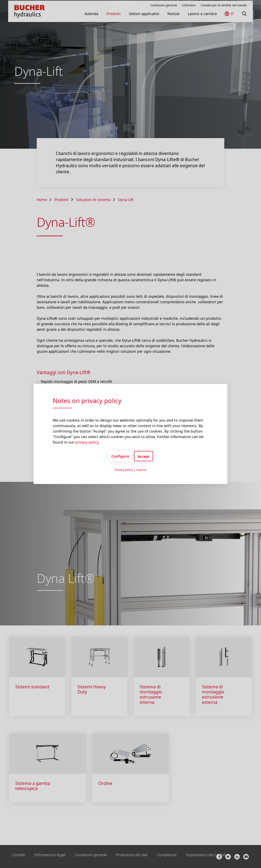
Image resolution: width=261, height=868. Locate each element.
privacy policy (87, 442)
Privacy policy (124, 470)
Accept (144, 456)
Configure (120, 456)
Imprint (141, 470)
